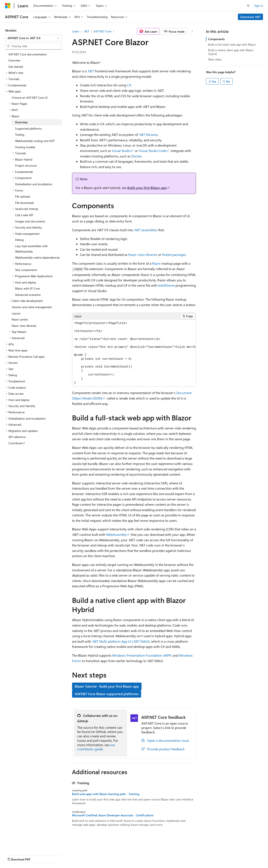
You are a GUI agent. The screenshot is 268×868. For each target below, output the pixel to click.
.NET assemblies (146, 230)
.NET (86, 31)
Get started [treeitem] (16, 67)
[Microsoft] (8, 6)
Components (216, 39)
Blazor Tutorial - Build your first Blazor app (107, 686)
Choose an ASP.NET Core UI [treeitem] (30, 98)
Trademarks (133, 855)
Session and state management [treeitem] (32, 307)
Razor (156, 263)
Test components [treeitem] (26, 270)
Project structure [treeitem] (26, 165)
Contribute (75, 855)
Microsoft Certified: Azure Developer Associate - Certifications (113, 815)
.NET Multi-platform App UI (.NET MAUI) (121, 641)
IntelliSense (166, 285)
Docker (137, 156)
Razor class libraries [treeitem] (24, 326)
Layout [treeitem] (16, 313)
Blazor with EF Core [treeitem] (27, 288)
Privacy (91, 855)
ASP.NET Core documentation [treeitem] (28, 54)
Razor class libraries (143, 255)
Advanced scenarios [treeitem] (28, 295)
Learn (76, 31)
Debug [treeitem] (19, 240)
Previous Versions (38, 855)
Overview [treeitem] (14, 60)
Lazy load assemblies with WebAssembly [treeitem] (31, 249)
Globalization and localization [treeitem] (34, 184)
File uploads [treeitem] (23, 196)
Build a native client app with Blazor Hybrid (231, 52)
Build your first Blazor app (147, 188)
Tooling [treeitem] (20, 135)
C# (129, 85)
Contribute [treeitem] (15, 443)
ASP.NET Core (102, 31)
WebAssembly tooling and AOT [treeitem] (35, 141)
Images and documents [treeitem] (30, 221)
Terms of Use (112, 855)
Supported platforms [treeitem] (28, 128)
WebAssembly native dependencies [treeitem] (37, 257)
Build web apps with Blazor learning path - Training (106, 794)
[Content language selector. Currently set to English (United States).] (24, 845)
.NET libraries (148, 135)
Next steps (215, 59)
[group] (134, 353)
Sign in (259, 6)
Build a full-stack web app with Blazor (232, 44)
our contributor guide (96, 747)
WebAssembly (116, 534)
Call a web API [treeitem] (24, 215)
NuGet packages (174, 255)
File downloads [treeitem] (24, 203)
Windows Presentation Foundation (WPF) (142, 655)
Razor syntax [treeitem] (20, 319)
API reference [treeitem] (17, 437)
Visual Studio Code (152, 151)
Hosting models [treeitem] (25, 147)
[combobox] (33, 38)
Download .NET (251, 17)
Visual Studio (121, 151)
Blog (57, 855)
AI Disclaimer (13, 855)
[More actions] (192, 31)
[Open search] (248, 6)
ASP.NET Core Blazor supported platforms (107, 694)
